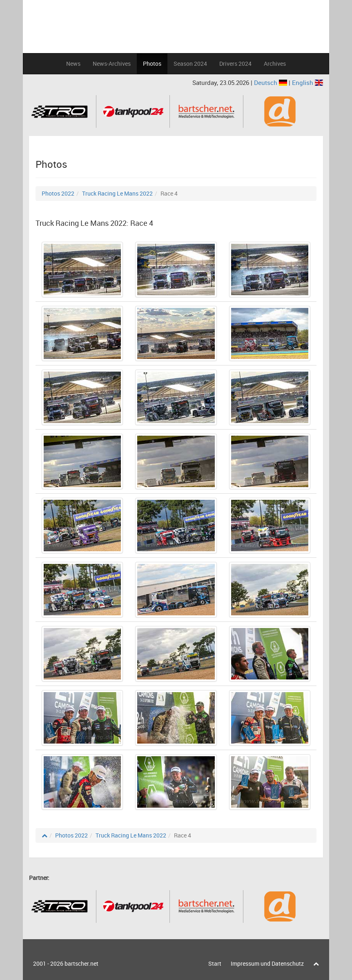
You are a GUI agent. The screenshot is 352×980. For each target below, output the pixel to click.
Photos (152, 63)
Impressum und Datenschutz (267, 963)
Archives (275, 63)
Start (215, 963)
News (73, 63)
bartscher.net (81, 963)
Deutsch (271, 82)
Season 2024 (190, 63)
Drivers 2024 (235, 63)
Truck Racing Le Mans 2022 (117, 193)
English (307, 82)
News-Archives (112, 63)
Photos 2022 (58, 193)
